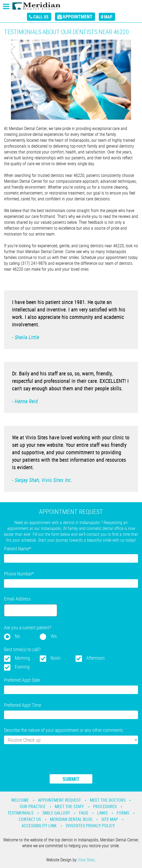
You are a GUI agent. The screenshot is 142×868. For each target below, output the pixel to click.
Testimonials (20, 813)
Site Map (110, 819)
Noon (56, 658)
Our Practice (33, 806)
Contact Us (30, 819)
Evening (22, 667)
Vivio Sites (86, 860)
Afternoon (95, 658)
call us (41, 17)
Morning (22, 658)
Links (102, 813)
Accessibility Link (39, 826)
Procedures (105, 806)
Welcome (20, 800)
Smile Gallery (56, 813)
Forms (123, 813)
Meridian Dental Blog (71, 819)
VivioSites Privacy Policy (90, 826)
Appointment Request (59, 800)
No (17, 636)
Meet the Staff (69, 806)
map (108, 17)
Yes (54, 636)
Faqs (84, 813)
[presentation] (45, 762)
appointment (77, 17)
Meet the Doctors (108, 800)
